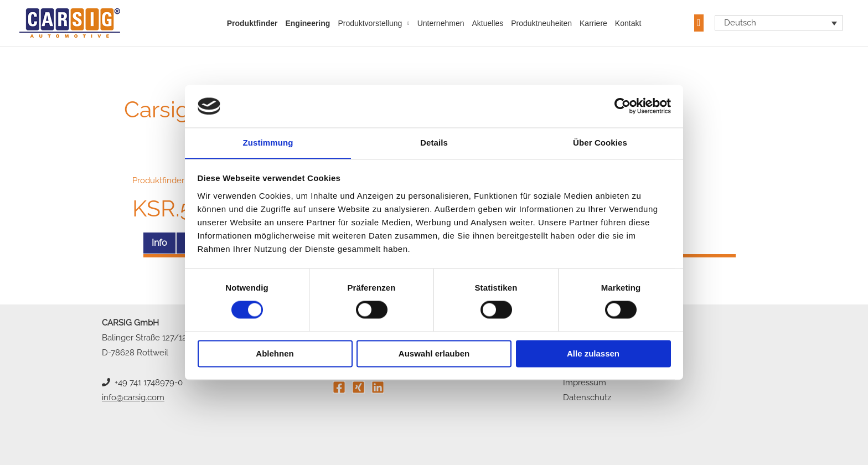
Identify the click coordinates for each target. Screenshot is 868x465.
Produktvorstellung (370, 23)
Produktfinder (252, 23)
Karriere (593, 23)
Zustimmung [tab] (268, 143)
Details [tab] (434, 143)
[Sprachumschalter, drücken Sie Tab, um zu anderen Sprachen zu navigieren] (779, 23)
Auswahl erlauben (434, 354)
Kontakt (628, 23)
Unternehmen (441, 23)
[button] (699, 23)
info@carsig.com (133, 397)
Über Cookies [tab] (600, 143)
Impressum (585, 383)
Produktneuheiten (541, 23)
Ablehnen (275, 354)
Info (159, 243)
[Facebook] (339, 387)
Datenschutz (587, 397)
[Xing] (358, 387)
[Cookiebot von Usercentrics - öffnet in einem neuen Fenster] (622, 106)
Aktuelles (487, 23)
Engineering (308, 23)
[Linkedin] (378, 387)
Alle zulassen (593, 354)
